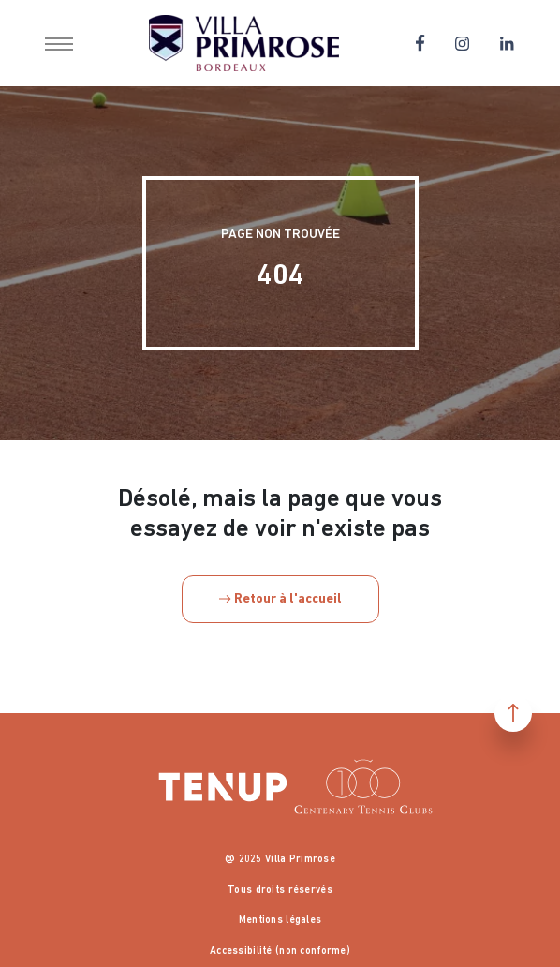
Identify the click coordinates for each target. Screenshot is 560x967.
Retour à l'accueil (280, 599)
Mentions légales (280, 921)
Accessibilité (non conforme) (280, 952)
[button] (59, 43)
